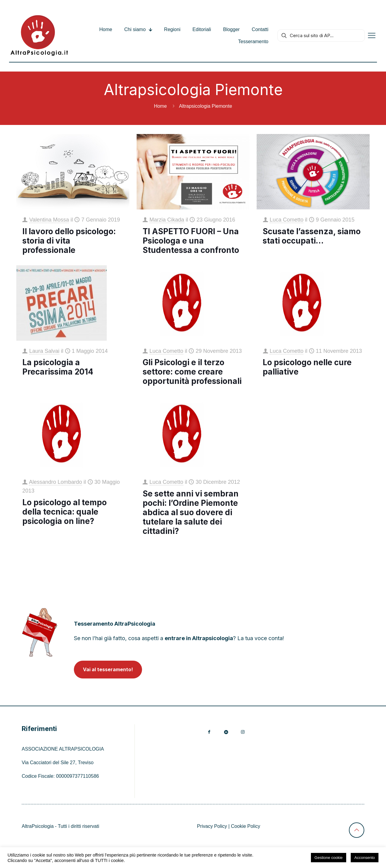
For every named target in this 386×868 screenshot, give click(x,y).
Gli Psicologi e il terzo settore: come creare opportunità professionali (192, 372)
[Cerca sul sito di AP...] (321, 35)
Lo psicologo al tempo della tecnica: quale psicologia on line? (65, 512)
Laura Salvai (44, 351)
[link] (40, 632)
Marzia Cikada (167, 220)
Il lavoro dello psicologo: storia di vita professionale (69, 241)
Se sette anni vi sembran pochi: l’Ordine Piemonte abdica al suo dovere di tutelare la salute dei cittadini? (191, 512)
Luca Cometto (286, 220)
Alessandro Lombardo (55, 482)
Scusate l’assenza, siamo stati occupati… (312, 236)
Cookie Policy (246, 826)
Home (160, 106)
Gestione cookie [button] (329, 858)
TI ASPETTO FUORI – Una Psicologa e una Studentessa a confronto (191, 241)
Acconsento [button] (365, 858)
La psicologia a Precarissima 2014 (58, 367)
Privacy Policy (212, 826)
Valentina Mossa (49, 220)
